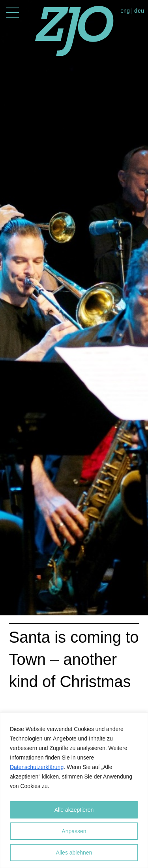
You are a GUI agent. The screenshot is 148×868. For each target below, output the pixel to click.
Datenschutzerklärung (37, 767)
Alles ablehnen (74, 853)
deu (139, 11)
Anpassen (74, 831)
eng (125, 11)
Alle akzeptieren (74, 810)
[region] (74, 790)
